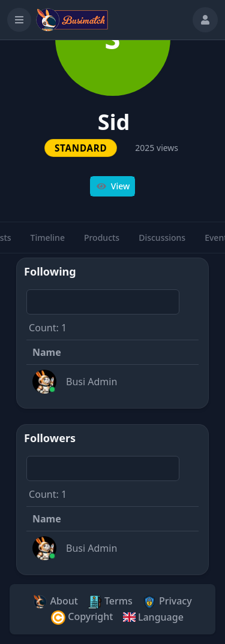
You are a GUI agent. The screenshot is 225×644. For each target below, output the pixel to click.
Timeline (48, 243)
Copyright (82, 617)
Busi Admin (91, 382)
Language (153, 617)
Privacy (167, 602)
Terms (110, 602)
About (55, 602)
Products (102, 243)
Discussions (162, 243)
